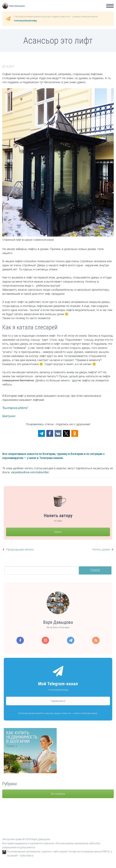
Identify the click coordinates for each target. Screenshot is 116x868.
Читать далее (101, 549)
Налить (58, 532)
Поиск (95, 570)
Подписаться (58, 701)
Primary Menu (110, 6)
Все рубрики (58, 794)
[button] (41, 433)
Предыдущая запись (20, 549)
